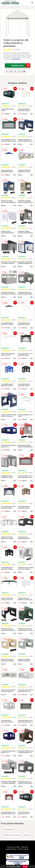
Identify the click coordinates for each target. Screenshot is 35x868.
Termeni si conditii (13, 847)
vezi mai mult (16, 59)
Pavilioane (27, 835)
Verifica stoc (21, 65)
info (15, 114)
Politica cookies (23, 849)
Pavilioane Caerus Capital (12, 835)
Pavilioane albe (9, 829)
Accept (25, 866)
